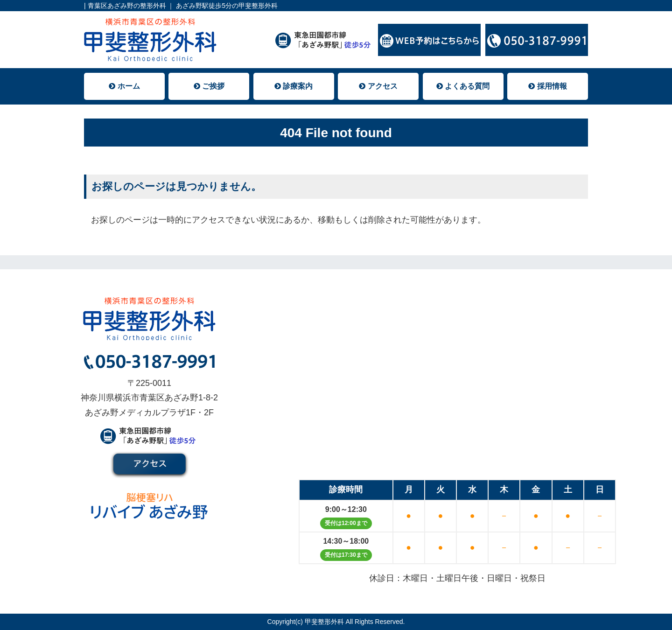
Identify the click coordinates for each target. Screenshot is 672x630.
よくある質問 (463, 86)
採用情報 (547, 86)
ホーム (124, 86)
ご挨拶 (209, 86)
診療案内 (294, 86)
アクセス (378, 86)
